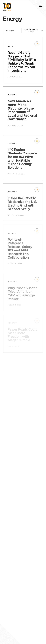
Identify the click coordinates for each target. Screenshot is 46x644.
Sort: (33, 30)
